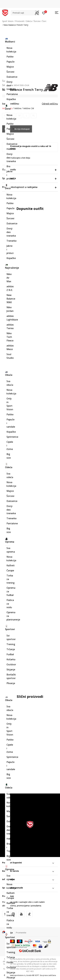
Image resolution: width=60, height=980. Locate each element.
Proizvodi (19, 21)
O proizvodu (29, 169)
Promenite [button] (21, 933)
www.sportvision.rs (18, 975)
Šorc (44, 21)
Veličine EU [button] (7, 108)
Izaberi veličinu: (11, 104)
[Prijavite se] (44, 13)
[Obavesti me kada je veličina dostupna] (5, 116)
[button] (25, 13)
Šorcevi (37, 21)
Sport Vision (8, 21)
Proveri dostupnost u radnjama (29, 187)
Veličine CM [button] (29, 108)
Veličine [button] (18, 108)
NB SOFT (35, 975)
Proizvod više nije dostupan (17, 129)
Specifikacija (29, 178)
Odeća (29, 21)
